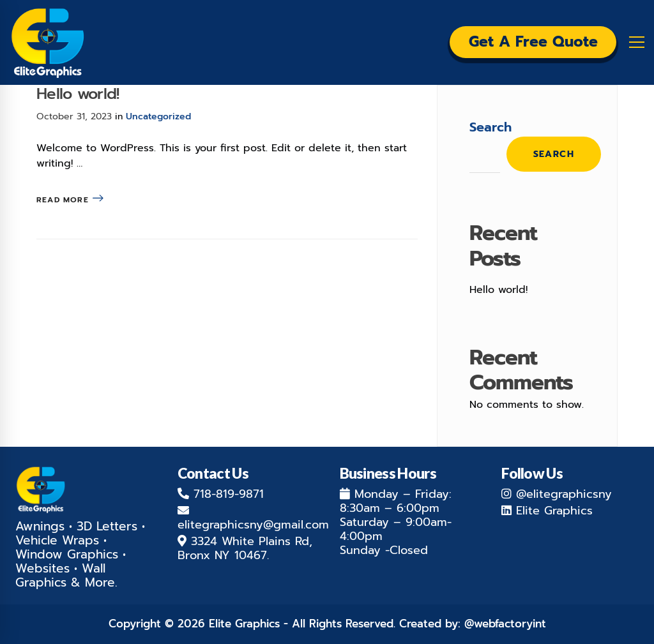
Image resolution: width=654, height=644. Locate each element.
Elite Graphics (554, 511)
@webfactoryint (505, 624)
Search (490, 127)
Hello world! (78, 94)
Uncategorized (158, 116)
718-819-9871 (229, 494)
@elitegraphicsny (564, 494)
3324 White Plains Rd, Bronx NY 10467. (245, 548)
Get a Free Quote (524, 43)
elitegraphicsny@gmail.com (253, 525)
